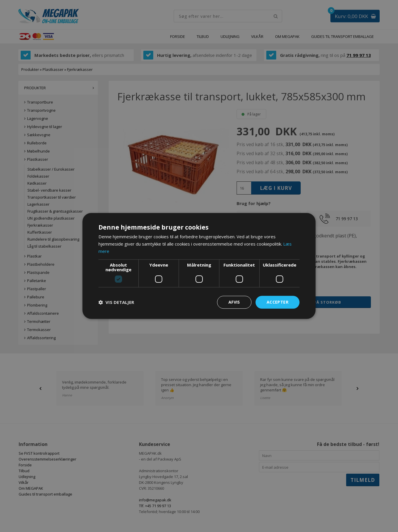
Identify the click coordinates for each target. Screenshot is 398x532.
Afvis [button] (234, 302)
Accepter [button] (278, 302)
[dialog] (199, 266)
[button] (116, 302)
